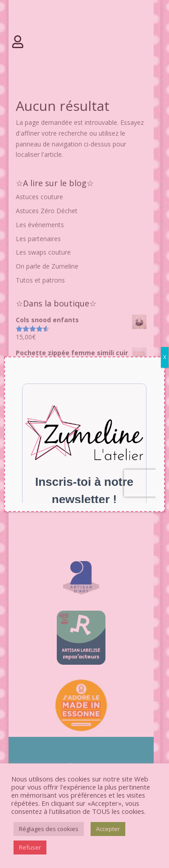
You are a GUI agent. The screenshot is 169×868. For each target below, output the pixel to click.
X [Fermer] (165, 357)
